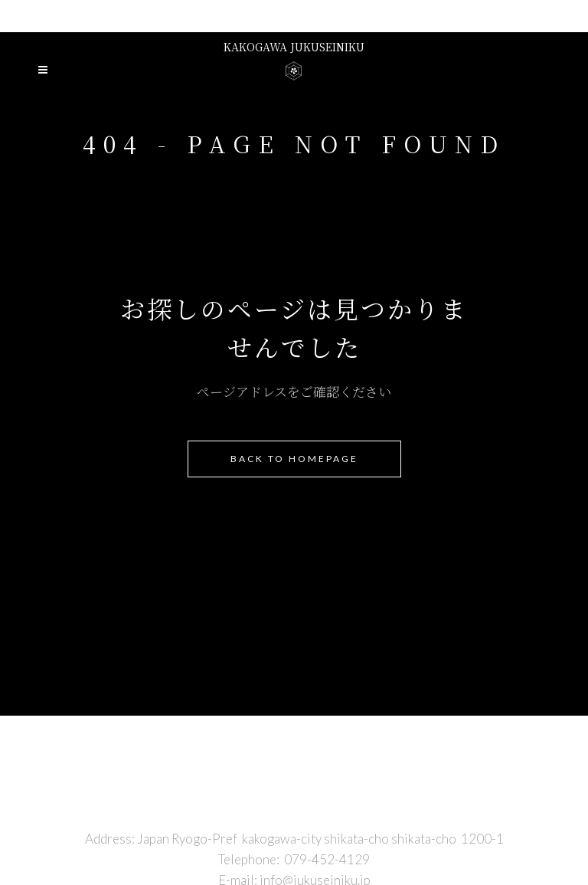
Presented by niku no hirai (294, 15)
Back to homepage (294, 459)
